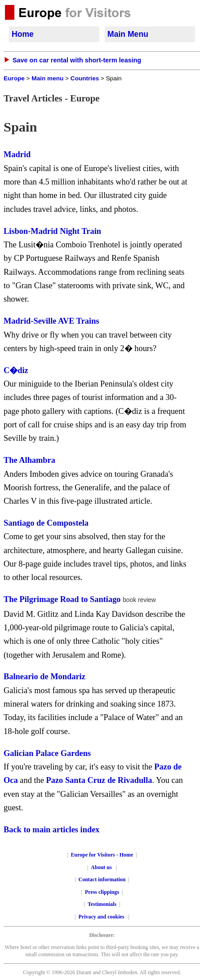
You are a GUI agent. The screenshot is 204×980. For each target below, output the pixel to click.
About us (101, 867)
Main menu (47, 78)
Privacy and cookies (102, 917)
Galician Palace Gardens (47, 753)
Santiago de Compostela (46, 523)
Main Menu (128, 34)
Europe (14, 78)
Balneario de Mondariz (44, 677)
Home (23, 34)
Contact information (102, 879)
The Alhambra (29, 460)
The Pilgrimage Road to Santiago (62, 599)
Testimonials (102, 904)
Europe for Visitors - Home (102, 855)
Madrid (17, 154)
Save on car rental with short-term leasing (77, 60)
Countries (85, 78)
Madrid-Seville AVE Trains (51, 321)
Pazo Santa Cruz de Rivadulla (99, 780)
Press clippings (102, 892)
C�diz (16, 370)
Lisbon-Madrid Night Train (52, 231)
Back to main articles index (52, 830)
